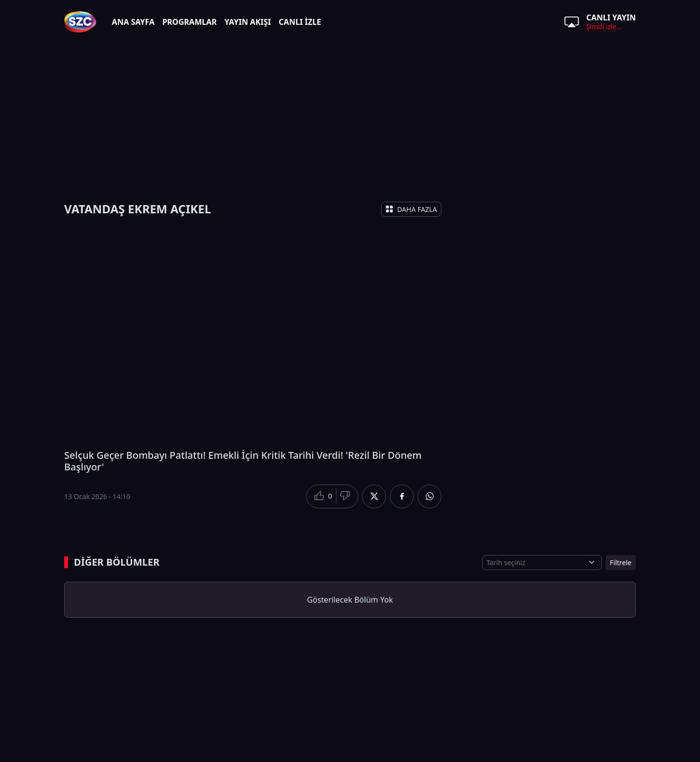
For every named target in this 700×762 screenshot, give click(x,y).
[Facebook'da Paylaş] (402, 496)
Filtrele (621, 563)
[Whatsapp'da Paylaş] (429, 496)
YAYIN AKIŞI (248, 22)
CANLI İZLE (300, 22)
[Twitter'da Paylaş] (374, 496)
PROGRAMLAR (190, 22)
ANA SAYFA (133, 22)
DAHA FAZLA (411, 209)
